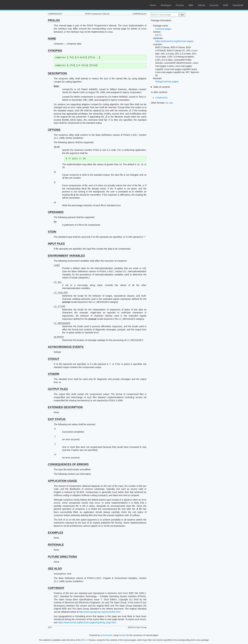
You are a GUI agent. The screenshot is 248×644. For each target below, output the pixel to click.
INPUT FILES (56, 244)
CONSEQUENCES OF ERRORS (68, 464)
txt (167, 103)
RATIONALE (56, 545)
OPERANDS (56, 212)
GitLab (201, 5)
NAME (52, 39)
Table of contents (162, 87)
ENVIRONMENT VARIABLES (66, 256)
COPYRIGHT (56, 588)
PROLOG (54, 20)
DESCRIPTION (57, 73)
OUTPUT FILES (58, 389)
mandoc (122, 635)
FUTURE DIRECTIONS (62, 557)
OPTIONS (54, 130)
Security (214, 5)
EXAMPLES (56, 533)
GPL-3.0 (85, 640)
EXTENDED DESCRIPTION (65, 407)
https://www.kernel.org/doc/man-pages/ (174, 41)
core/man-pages (163, 29)
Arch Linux (17, 5)
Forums (180, 5)
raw (171, 103)
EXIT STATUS (57, 419)
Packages (166, 5)
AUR (226, 5)
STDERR (54, 374)
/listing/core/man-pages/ (167, 82)
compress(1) (161, 98)
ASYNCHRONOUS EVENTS (66, 347)
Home (153, 5)
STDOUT (54, 359)
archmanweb (106, 635)
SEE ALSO (55, 569)
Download (238, 5)
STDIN (52, 232)
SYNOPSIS (55, 51)
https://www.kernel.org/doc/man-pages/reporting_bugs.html (87, 622)
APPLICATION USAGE (62, 481)
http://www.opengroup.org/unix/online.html (100, 612)
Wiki (191, 5)
